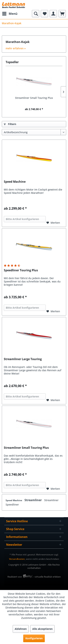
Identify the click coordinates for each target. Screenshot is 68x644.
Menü (10, 13)
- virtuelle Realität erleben (47, 577)
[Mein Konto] (53, 14)
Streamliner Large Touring (23, 359)
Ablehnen (21, 629)
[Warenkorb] (62, 14)
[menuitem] (10, 14)
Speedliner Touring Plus (21, 270)
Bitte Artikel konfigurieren (22, 219)
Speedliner (12, 505)
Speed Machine (15, 182)
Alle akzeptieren (42, 629)
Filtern (10, 124)
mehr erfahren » (16, 48)
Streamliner (33, 500)
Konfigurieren (34, 638)
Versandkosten (17, 559)
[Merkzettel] (44, 14)
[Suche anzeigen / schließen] (36, 14)
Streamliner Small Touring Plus (34, 98)
